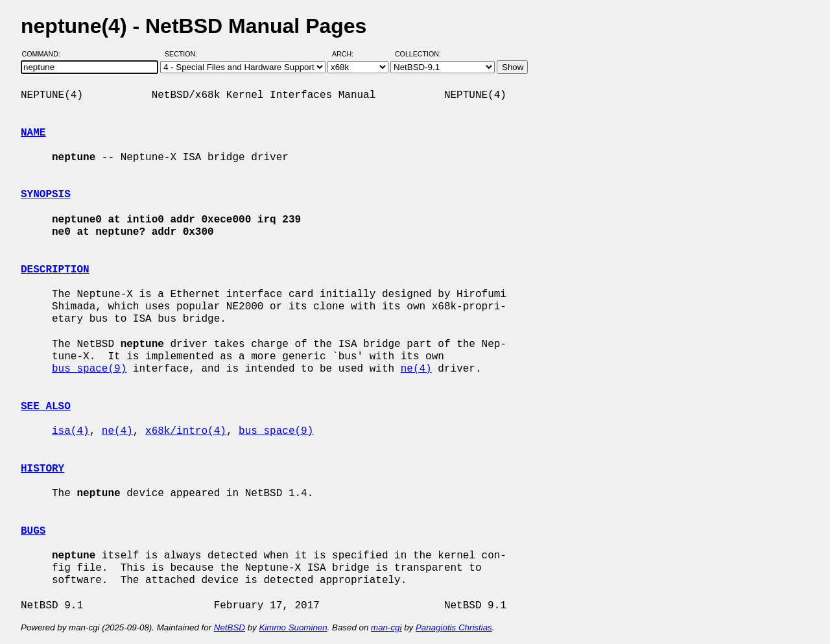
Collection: (418, 54)
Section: (184, 54)
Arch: (349, 54)
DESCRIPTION (55, 270)
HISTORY (42, 469)
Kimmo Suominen (293, 627)
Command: (45, 54)
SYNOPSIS (46, 195)
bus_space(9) (89, 369)
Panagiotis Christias (454, 627)
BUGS (33, 531)
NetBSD (230, 627)
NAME (33, 133)
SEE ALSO (46, 407)
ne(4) (416, 369)
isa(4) (71, 431)
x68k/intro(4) (186, 431)
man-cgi (386, 627)
